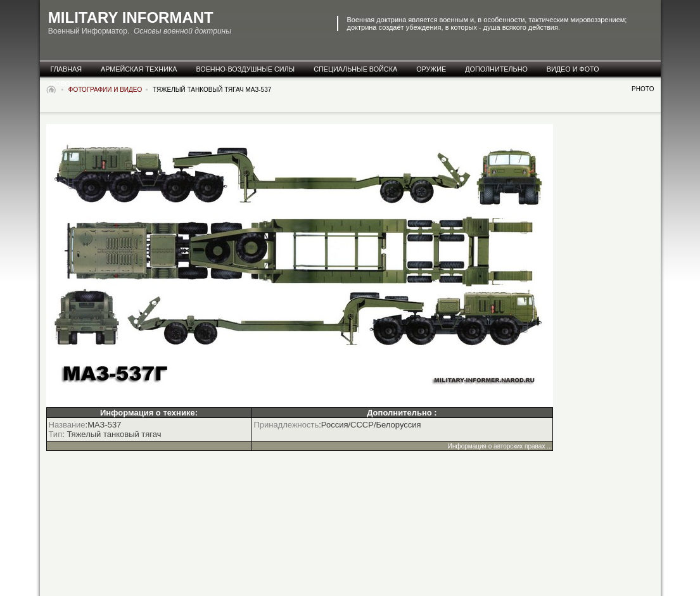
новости (67, 84)
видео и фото (573, 69)
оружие (431, 69)
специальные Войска (355, 69)
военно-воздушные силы (245, 69)
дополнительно (496, 69)
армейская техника (139, 69)
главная (67, 69)
